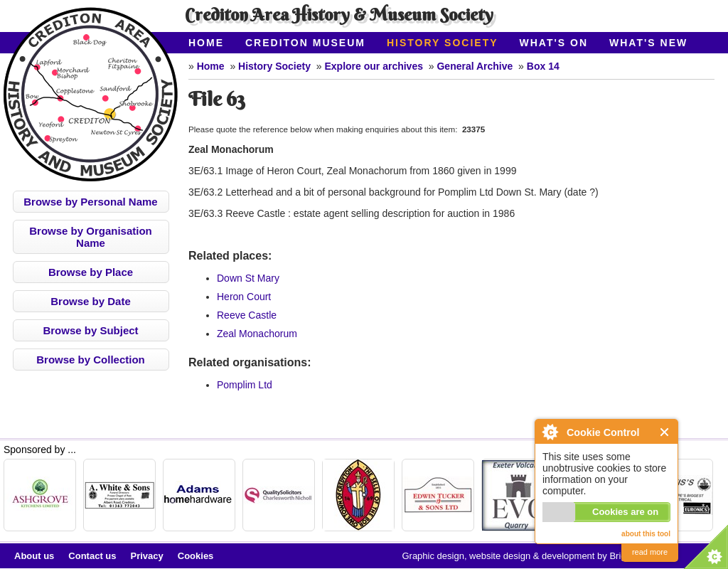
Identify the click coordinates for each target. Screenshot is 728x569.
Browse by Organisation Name (91, 237)
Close (665, 432)
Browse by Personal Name (90, 202)
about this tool (646, 534)
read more (650, 552)
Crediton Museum (305, 43)
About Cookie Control (550, 432)
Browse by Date (91, 301)
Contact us (92, 556)
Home (206, 43)
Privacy (147, 556)
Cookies (196, 556)
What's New (648, 43)
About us (34, 556)
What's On (554, 43)
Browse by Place (91, 272)
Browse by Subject (90, 330)
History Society (443, 43)
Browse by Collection (91, 360)
